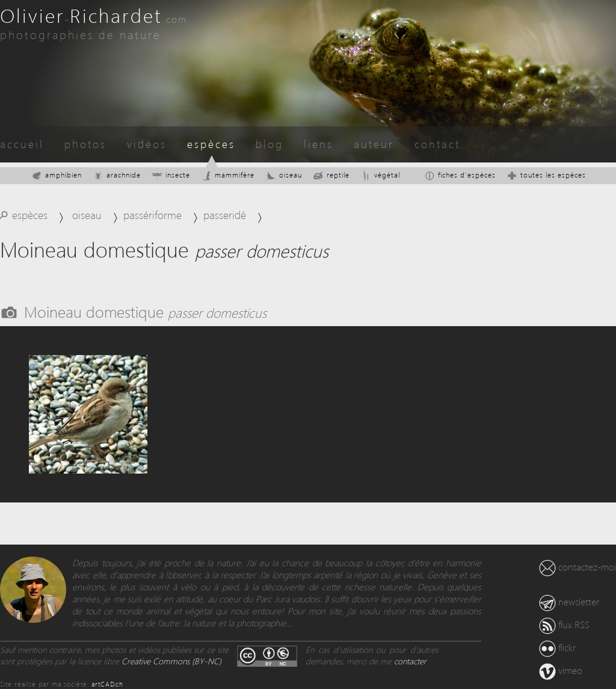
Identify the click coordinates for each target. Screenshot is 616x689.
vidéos (147, 144)
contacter (410, 661)
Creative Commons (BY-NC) (171, 661)
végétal (380, 175)
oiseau (284, 175)
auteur (374, 144)
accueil (22, 144)
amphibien (57, 175)
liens (319, 144)
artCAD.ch (107, 684)
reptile (331, 175)
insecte (171, 175)
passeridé (225, 215)
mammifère (228, 175)
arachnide (117, 175)
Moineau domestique (145, 311)
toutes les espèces (546, 175)
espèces (211, 144)
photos (85, 144)
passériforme (152, 215)
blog (269, 144)
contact (437, 144)
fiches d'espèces (460, 175)
